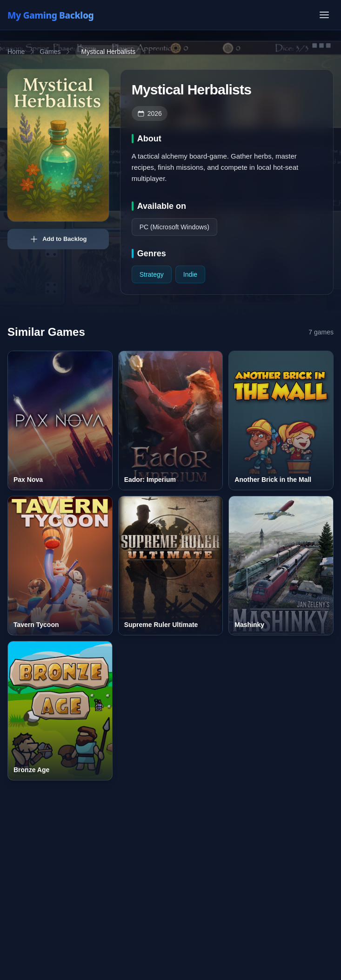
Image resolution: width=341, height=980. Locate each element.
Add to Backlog (58, 239)
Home (16, 52)
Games (50, 52)
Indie (190, 274)
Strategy (152, 274)
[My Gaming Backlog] (60, 15)
